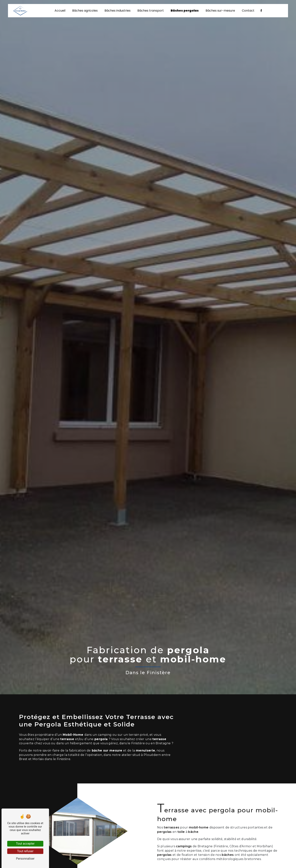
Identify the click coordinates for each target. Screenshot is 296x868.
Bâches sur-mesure (220, 11)
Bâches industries (118, 11)
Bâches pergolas (185, 11)
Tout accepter (25, 844)
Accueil (60, 11)
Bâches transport (151, 11)
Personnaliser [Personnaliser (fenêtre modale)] (25, 859)
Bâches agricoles (85, 11)
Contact (248, 11)
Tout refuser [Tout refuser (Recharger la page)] (25, 851)
